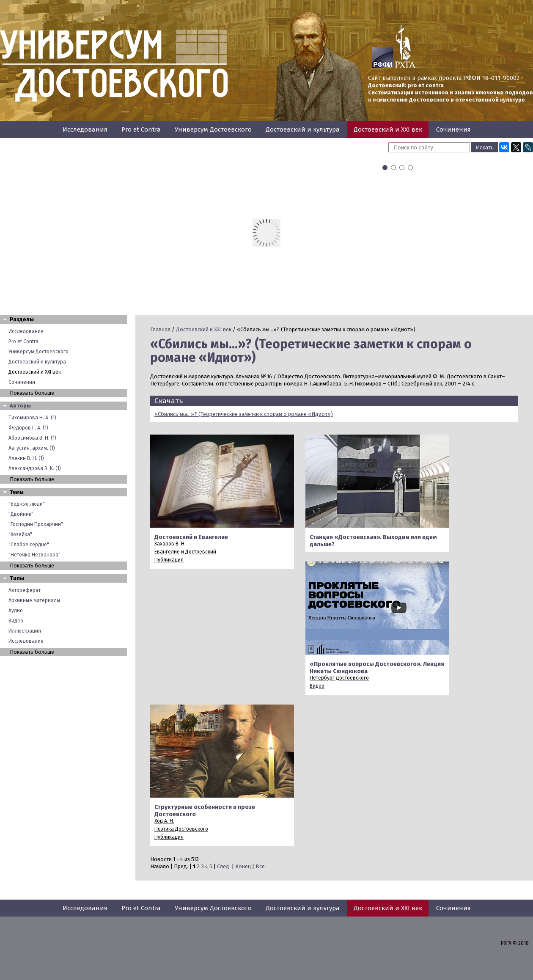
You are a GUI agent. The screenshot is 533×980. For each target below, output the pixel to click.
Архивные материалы (34, 600)
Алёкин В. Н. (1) (26, 458)
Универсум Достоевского (213, 129)
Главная (160, 329)
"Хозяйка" (20, 534)
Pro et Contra (141, 129)
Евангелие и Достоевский (185, 552)
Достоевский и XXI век (388, 129)
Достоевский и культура (303, 129)
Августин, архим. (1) (32, 448)
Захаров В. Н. (170, 544)
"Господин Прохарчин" (36, 524)
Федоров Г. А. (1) (28, 428)
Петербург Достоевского (339, 678)
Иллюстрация (25, 631)
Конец (243, 866)
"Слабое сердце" (29, 545)
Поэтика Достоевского (181, 829)
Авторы (20, 406)
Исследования (85, 129)
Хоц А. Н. (164, 821)
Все (260, 866)
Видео (16, 621)
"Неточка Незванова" (34, 555)
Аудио (16, 611)
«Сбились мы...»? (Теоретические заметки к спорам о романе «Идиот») (244, 414)
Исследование (26, 641)
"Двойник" (21, 514)
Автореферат (25, 590)
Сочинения (453, 129)
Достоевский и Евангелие (191, 537)
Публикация (169, 560)
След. (224, 866)
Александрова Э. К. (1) (35, 468)
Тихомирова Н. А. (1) (32, 418)
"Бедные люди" (27, 504)
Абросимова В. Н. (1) (32, 438)
